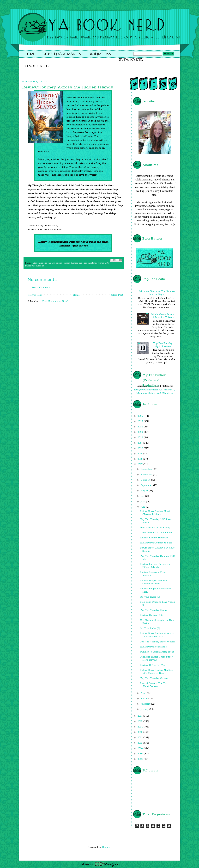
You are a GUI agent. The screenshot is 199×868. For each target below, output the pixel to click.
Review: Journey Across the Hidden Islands (155, 566)
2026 (141, 416)
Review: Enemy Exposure (154, 538)
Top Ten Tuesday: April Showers (163, 345)
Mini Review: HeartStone (153, 647)
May (143, 507)
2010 (141, 748)
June (143, 502)
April (144, 693)
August (145, 491)
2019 (140, 454)
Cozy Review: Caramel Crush (156, 533)
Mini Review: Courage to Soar (156, 543)
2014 (141, 727)
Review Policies (131, 60)
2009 (141, 754)
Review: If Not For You (153, 665)
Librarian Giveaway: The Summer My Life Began (157, 293)
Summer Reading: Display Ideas (157, 652)
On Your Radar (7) (150, 597)
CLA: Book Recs (37, 66)
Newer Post (35, 295)
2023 (141, 432)
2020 (141, 448)
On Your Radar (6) (150, 628)
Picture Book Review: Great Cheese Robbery (155, 513)
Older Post (117, 295)
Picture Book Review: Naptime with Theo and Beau (156, 672)
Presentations (100, 54)
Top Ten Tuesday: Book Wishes (158, 642)
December (147, 469)
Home (30, 54)
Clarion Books (40, 263)
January (145, 709)
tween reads (38, 266)
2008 (141, 759)
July (143, 496)
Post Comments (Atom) (55, 301)
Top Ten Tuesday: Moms (153, 610)
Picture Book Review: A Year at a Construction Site (157, 635)
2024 (141, 427)
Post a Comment (41, 288)
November (147, 475)
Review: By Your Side (152, 615)
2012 (140, 738)
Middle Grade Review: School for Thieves (163, 316)
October (146, 480)
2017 (140, 464)
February (146, 704)
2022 (141, 437)
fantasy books (55, 263)
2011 (140, 743)
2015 (140, 721)
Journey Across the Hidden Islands (80, 263)
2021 (140, 443)
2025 (141, 421)
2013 (140, 732)
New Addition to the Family (155, 528)
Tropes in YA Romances (61, 54)
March (145, 699)
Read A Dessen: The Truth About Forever (155, 685)
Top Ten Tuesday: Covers (154, 678)
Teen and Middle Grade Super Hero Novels (156, 658)
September (147, 485)
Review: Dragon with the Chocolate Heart (153, 582)
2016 (140, 716)
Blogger (106, 847)
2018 (140, 459)
